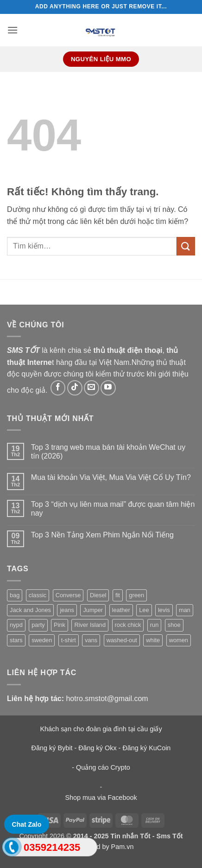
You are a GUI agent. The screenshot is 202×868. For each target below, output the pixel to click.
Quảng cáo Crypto (103, 767)
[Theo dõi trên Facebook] (58, 388)
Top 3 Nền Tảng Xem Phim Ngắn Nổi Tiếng (102, 535)
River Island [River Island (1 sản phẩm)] (90, 625)
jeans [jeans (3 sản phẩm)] (67, 610)
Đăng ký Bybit (52, 748)
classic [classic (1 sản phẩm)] (38, 595)
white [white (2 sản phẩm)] (153, 640)
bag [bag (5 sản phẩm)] (15, 595)
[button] (13, 30)
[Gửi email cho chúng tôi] (92, 388)
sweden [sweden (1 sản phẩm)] (42, 640)
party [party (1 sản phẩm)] (38, 625)
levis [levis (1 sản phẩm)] (164, 610)
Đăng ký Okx (98, 748)
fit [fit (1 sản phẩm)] (118, 595)
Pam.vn (123, 847)
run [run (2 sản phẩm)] (155, 625)
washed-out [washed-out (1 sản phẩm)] (122, 640)
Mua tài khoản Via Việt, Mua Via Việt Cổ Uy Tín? (111, 477)
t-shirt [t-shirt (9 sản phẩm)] (69, 640)
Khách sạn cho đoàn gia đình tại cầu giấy (101, 729)
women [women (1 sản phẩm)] (179, 640)
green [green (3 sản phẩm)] (136, 595)
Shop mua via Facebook (101, 798)
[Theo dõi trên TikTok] (75, 388)
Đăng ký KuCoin (146, 748)
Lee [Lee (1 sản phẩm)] (144, 610)
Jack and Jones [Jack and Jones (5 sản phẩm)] (30, 610)
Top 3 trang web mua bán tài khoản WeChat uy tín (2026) (108, 452)
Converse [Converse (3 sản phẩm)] (68, 595)
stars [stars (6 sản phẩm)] (16, 640)
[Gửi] (186, 246)
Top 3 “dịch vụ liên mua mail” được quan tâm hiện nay (113, 509)
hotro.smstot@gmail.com (107, 699)
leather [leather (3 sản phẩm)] (121, 610)
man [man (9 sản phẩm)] (185, 610)
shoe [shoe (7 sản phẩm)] (174, 625)
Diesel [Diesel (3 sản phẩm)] (98, 595)
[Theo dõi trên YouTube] (108, 388)
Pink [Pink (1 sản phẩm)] (60, 625)
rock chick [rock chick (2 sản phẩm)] (128, 625)
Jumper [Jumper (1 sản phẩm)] (93, 610)
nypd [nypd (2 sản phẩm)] (16, 625)
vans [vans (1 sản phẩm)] (91, 640)
